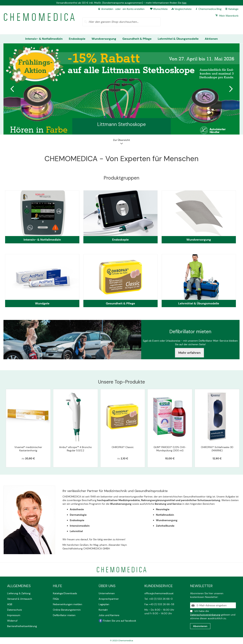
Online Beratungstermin (67, 610)
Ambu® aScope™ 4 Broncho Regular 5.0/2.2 (75, 449)
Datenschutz (15, 610)
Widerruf (12, 621)
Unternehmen (107, 593)
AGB (10, 604)
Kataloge (233, 9)
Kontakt (104, 610)
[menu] (121, 39)
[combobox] (122, 22)
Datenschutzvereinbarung (205, 615)
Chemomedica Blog (210, 9)
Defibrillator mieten (64, 615)
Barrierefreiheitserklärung (22, 626)
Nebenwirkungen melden (67, 604)
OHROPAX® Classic (123, 447)
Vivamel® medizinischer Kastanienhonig (28, 449)
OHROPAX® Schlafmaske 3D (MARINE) (217, 449)
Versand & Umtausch (20, 599)
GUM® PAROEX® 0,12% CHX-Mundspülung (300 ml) (170, 449)
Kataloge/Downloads (65, 593)
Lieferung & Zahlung (19, 593)
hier (184, 3)
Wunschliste (160, 9)
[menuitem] (44, 39)
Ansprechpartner (109, 599)
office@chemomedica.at (159, 593)
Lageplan (104, 604)
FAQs (56, 599)
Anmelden (107, 9)
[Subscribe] (200, 626)
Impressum (14, 615)
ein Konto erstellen (134, 9)
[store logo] (39, 17)
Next (230, 89)
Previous (13, 89)
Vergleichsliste (183, 9)
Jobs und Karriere (109, 615)
